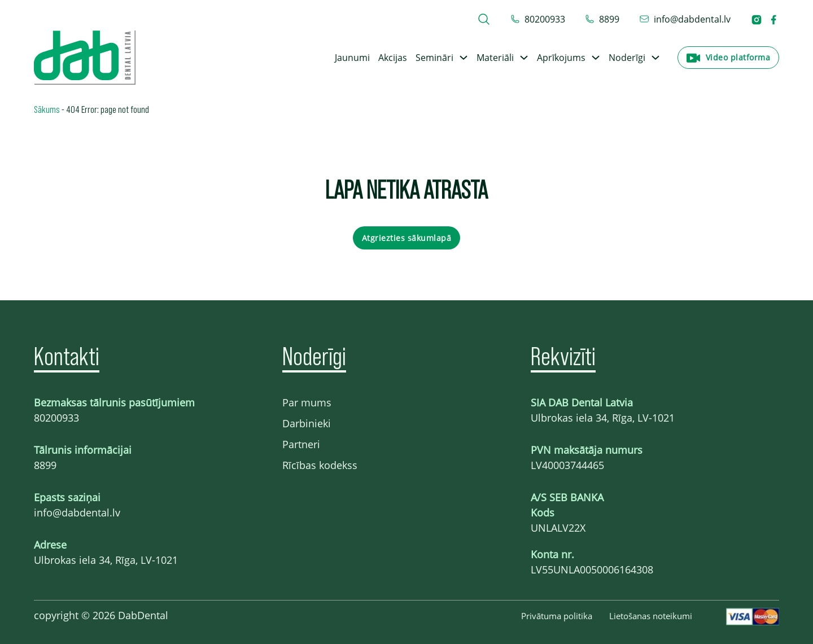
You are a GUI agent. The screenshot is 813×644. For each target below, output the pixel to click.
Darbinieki (307, 423)
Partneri (301, 444)
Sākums (47, 109)
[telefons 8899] (602, 19)
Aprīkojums (561, 58)
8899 (45, 465)
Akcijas (393, 58)
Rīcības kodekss (320, 465)
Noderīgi (627, 58)
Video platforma (738, 57)
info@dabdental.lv (77, 512)
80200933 (56, 418)
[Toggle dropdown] (464, 58)
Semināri (434, 58)
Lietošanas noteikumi (651, 616)
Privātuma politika (557, 616)
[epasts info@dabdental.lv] (685, 19)
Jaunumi (352, 58)
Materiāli (495, 58)
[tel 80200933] (538, 19)
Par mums (307, 402)
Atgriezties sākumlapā (407, 238)
